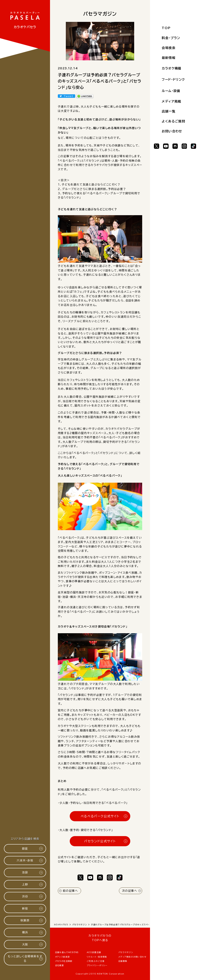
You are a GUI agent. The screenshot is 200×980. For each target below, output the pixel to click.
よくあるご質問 (173, 121)
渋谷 (25, 896)
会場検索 (169, 48)
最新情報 (169, 58)
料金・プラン (171, 38)
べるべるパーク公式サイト (100, 816)
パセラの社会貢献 (64, 961)
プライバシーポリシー (97, 965)
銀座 (25, 849)
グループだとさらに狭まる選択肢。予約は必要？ (94, 189)
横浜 (25, 932)
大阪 (25, 944)
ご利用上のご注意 (96, 961)
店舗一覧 (169, 111)
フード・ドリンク (173, 79)
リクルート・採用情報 (97, 957)
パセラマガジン (126, 952)
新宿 (25, 909)
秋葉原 (25, 920)
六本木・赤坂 (25, 861)
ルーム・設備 (171, 91)
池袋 (25, 872)
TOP (166, 28)
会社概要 (60, 965)
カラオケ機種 (171, 68)
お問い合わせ (172, 131)
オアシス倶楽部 (62, 957)
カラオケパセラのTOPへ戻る (100, 938)
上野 (25, 885)
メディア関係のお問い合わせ (132, 957)
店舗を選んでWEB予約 (67, 952)
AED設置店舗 (94, 952)
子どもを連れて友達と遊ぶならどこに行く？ (91, 185)
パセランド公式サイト (100, 841)
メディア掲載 (171, 101)
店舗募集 (123, 961)
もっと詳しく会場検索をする (25, 959)
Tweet (68, 96)
